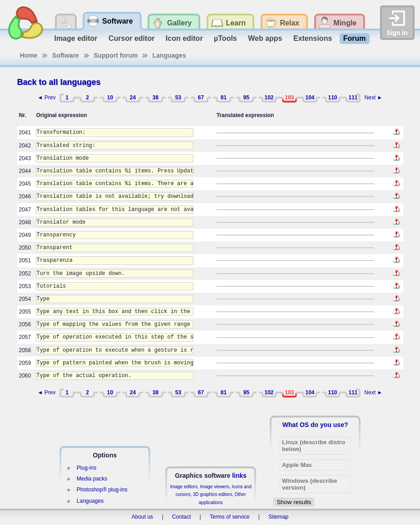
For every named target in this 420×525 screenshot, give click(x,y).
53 (178, 98)
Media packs (92, 479)
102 (269, 98)
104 (310, 98)
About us (142, 517)
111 (353, 98)
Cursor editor (131, 38)
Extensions (313, 38)
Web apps (265, 38)
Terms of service (230, 517)
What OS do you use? (315, 425)
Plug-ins (86, 468)
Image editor (76, 38)
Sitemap (278, 517)
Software (66, 55)
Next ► (374, 98)
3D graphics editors (212, 494)
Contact (181, 517)
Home (29, 55)
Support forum (116, 55)
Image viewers (215, 487)
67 (201, 98)
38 (156, 98)
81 (224, 98)
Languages (169, 55)
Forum (355, 38)
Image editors (184, 487)
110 (332, 98)
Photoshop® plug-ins (102, 490)
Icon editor (184, 38)
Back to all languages (59, 82)
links (239, 476)
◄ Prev (47, 98)
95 (246, 98)
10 (110, 98)
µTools (225, 38)
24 (133, 98)
